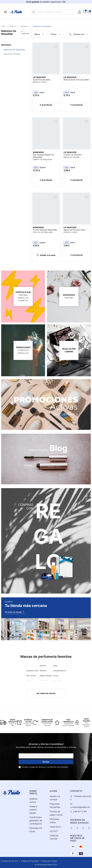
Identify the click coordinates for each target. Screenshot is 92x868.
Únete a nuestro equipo (33, 810)
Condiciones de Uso (9, 861)
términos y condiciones (47, 767)
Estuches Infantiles (12, 54)
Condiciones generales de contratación (36, 820)
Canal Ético (55, 827)
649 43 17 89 (80, 812)
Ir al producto (46, 105)
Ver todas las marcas (46, 693)
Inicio (3, 26)
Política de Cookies (49, 861)
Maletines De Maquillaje (14, 50)
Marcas (13, 26)
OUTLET (54, 831)
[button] (89, 12)
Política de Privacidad (30, 861)
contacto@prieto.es (80, 807)
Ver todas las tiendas (15, 612)
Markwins (24, 26)
